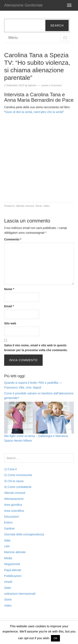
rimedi (8, 582)
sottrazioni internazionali (20, 594)
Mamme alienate (15, 552)
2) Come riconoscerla (18, 475)
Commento (13, 239)
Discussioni (12, 517)
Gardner (9, 528)
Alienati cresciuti (25, 206)
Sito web (10, 323)
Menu (13, 38)
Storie (39, 206)
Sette (8, 588)
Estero (8, 522)
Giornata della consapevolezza (24, 534)
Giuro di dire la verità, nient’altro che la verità (34, 112)
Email (9, 306)
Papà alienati (13, 570)
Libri (7, 546)
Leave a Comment (51, 85)
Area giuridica (13, 505)
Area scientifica (14, 511)
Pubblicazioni (13, 576)
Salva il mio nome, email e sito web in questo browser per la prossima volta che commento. (36, 348)
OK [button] (55, 638)
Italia (7, 540)
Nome (9, 289)
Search (57, 25)
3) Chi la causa (14, 481)
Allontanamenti (14, 499)
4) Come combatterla (18, 487)
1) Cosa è (11, 469)
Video (46, 206)
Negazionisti (12, 564)
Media (8, 558)
